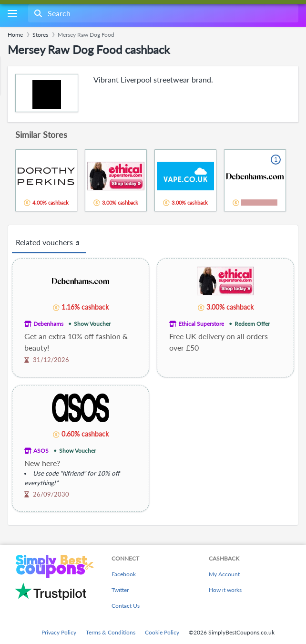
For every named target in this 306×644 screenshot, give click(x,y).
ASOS (41, 451)
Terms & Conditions (111, 632)
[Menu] (12, 14)
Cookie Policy (162, 632)
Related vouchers (49, 243)
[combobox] (162, 13)
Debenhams (48, 324)
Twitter (120, 590)
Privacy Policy (59, 632)
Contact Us (126, 606)
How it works (225, 590)
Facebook (124, 574)
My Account (224, 574)
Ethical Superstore (201, 324)
